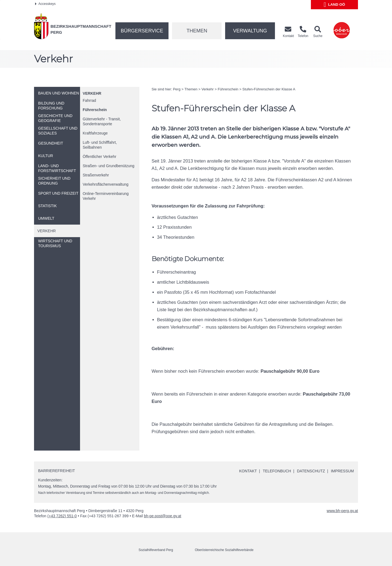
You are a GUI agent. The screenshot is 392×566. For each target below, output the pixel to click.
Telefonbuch (277, 471)
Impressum (342, 471)
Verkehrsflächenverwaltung (106, 184)
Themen (197, 31)
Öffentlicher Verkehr (99, 157)
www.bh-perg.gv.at (342, 511)
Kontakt (248, 471)
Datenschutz (311, 471)
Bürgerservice (142, 31)
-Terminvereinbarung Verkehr (106, 196)
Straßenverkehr (96, 175)
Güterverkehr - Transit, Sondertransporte (102, 121)
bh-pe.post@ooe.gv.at (163, 516)
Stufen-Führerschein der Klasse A (269, 89)
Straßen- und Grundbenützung (109, 166)
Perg (177, 89)
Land (334, 5)
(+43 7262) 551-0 (62, 516)
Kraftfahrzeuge (95, 133)
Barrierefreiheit (56, 471)
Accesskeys (45, 4)
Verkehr (92, 93)
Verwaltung (250, 31)
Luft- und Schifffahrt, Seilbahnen (100, 145)
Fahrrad (89, 100)
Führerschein (95, 110)
